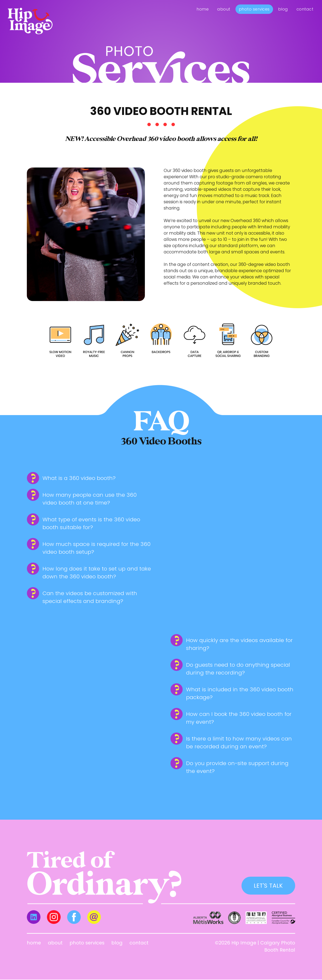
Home (203, 9)
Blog (283, 9)
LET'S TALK (267, 886)
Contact (305, 9)
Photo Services (254, 9)
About (224, 9)
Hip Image (244, 943)
